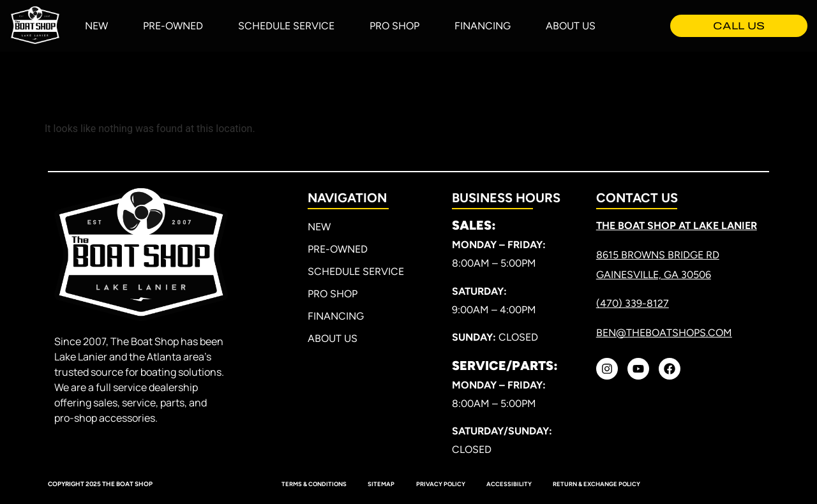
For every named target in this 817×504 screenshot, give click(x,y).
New (96, 26)
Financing (483, 26)
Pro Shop (394, 26)
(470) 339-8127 (633, 303)
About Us (571, 26)
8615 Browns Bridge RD (658, 255)
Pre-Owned (173, 26)
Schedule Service (286, 26)
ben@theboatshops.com (664, 333)
